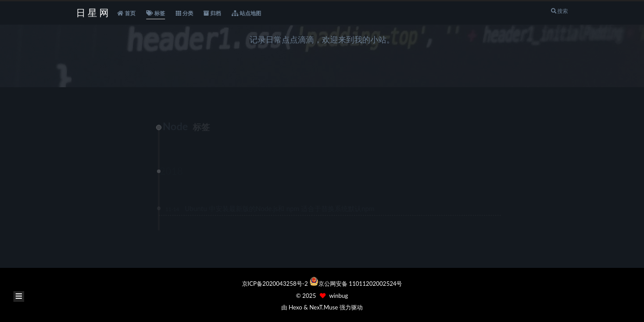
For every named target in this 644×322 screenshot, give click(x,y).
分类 (184, 13)
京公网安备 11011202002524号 (360, 284)
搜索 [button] (559, 11)
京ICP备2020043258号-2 (276, 284)
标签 (156, 13)
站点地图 (246, 13)
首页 (126, 13)
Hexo (295, 307)
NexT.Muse (324, 307)
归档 (212, 13)
